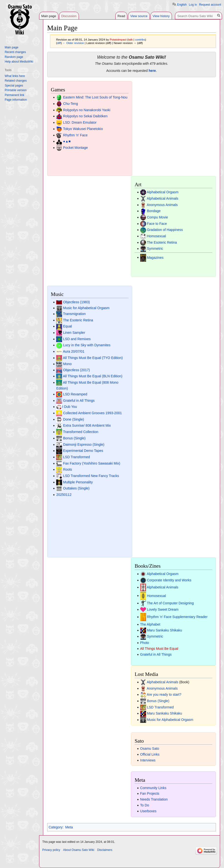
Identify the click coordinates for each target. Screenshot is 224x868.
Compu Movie (157, 217)
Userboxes (148, 811)
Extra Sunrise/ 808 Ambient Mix (87, 425)
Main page (49, 16)
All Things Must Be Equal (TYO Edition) (93, 358)
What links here (15, 76)
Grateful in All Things (79, 401)
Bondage (154, 211)
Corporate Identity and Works (169, 580)
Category (56, 827)
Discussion (69, 16)
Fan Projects (150, 793)
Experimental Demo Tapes (83, 451)
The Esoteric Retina (162, 242)
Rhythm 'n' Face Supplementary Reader (177, 617)
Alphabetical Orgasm (163, 192)
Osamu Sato (150, 749)
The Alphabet (150, 624)
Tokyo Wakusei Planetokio (83, 129)
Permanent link (14, 95)
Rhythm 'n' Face (75, 135)
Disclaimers (105, 850)
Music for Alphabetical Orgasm (86, 308)
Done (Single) (74, 419)
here (152, 71)
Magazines (155, 257)
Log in (193, 5)
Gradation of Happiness (165, 230)
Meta (69, 827)
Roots (68, 469)
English (182, 5)
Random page (14, 57)
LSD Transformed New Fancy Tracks (91, 476)
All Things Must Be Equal (159, 649)
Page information (16, 100)
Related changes (16, 81)
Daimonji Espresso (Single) (84, 445)
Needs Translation (154, 799)
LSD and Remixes (77, 339)
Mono (67, 364)
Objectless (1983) (76, 302)
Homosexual (156, 236)
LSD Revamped (75, 394)
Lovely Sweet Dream (163, 609)
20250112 (64, 495)
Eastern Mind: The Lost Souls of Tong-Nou (95, 97)
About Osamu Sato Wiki (79, 850)
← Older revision (73, 43)
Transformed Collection (81, 432)
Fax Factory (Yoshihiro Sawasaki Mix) (92, 463)
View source (139, 16)
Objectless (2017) (76, 370)
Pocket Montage (75, 148)
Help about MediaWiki (19, 62)
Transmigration (74, 314)
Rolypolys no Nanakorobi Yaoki (87, 110)
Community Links (153, 788)
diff (59, 43)
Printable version (16, 90)
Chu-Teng (70, 104)
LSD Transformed (76, 457)
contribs (140, 39)
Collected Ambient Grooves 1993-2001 (92, 413)
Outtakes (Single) (76, 488)
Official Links (150, 754)
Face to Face (157, 224)
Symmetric (155, 249)
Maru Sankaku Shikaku (164, 630)
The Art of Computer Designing (170, 603)
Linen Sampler (74, 333)
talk (130, 39)
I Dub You (69, 407)
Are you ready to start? (164, 694)
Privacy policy (51, 850)
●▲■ (67, 141)
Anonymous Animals (162, 205)
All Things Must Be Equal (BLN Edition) (93, 376)
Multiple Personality (78, 482)
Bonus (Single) (74, 438)
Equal (67, 326)
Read (121, 16)
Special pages (14, 86)
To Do (145, 805)
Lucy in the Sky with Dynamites (87, 345)
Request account (210, 5)
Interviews (148, 760)
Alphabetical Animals (163, 198)
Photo (145, 643)
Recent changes (15, 52)
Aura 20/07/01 (74, 351)
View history (161, 16)
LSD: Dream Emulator (80, 122)
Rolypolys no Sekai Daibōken (85, 116)
